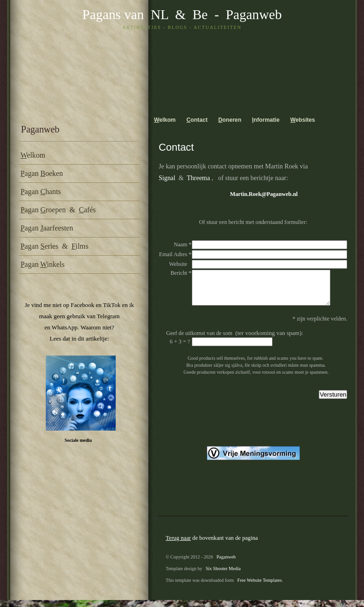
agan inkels (42, 264)
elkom (33, 155)
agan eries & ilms (54, 246)
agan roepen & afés (58, 210)
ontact (197, 120)
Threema (198, 178)
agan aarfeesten (47, 228)
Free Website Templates (260, 587)
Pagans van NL (125, 14)
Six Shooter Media (223, 576)
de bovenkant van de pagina (212, 545)
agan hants (41, 192)
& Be (188, 14)
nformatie (266, 120)
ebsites (303, 120)
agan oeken (42, 173)
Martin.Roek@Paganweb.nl (264, 194)
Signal (167, 178)
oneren (230, 120)
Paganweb (254, 14)
